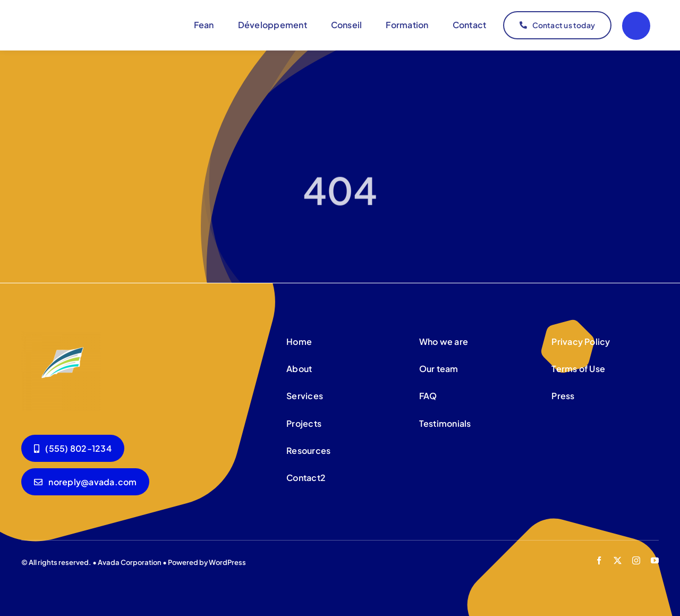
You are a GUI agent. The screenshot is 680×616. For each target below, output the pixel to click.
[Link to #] (636, 26)
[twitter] (618, 560)
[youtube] (655, 560)
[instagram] (636, 560)
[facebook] (599, 560)
